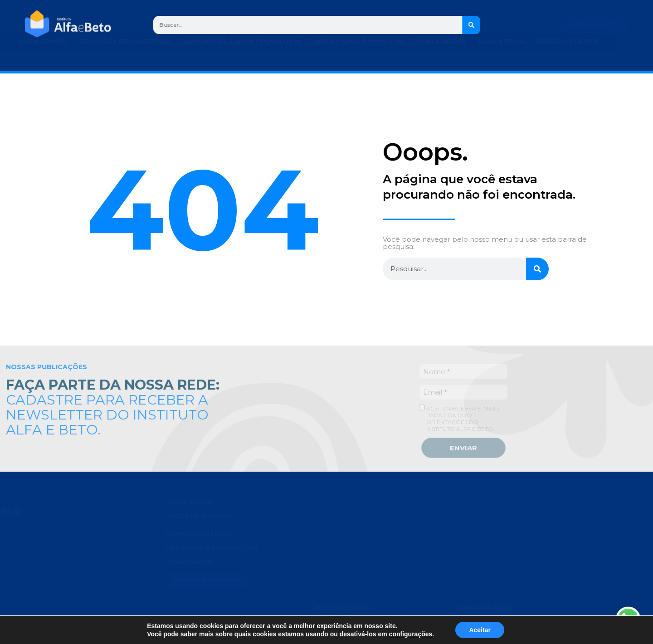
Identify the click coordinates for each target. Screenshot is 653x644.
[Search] (473, 25)
